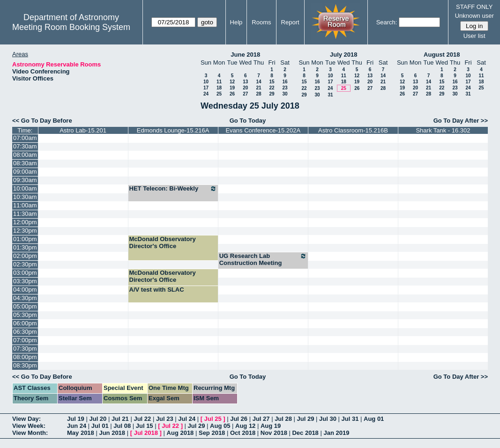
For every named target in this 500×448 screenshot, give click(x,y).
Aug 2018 (180, 433)
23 (285, 88)
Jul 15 (145, 426)
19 (232, 88)
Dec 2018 (305, 433)
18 (219, 88)
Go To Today (248, 121)
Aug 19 (271, 426)
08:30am (25, 163)
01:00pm (25, 239)
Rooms (261, 22)
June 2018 (245, 55)
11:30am (25, 214)
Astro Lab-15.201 (83, 130)
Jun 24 (77, 426)
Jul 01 (100, 426)
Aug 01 (374, 419)
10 (206, 82)
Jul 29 (306, 419)
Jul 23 (165, 419)
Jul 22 (142, 419)
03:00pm (25, 273)
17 (206, 88)
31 (330, 95)
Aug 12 (245, 426)
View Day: (26, 419)
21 (258, 88)
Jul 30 (328, 419)
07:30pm (25, 349)
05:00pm (25, 306)
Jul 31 (350, 419)
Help (236, 22)
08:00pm (25, 357)
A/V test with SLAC (157, 290)
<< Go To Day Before (42, 121)
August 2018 (442, 55)
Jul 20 (98, 419)
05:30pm (25, 315)
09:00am (25, 172)
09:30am (25, 180)
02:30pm (25, 264)
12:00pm (25, 222)
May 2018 (81, 433)
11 (219, 82)
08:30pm (25, 365)
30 (285, 94)
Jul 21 (120, 419)
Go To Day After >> (461, 121)
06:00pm (25, 323)
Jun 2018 (112, 433)
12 (232, 82)
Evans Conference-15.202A (263, 130)
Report (290, 22)
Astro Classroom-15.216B (353, 130)
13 (245, 82)
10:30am (25, 197)
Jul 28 (283, 419)
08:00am (25, 155)
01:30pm (25, 247)
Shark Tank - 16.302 (443, 130)
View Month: (30, 433)
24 (206, 94)
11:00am (25, 205)
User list (474, 36)
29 (272, 94)
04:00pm (25, 290)
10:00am (25, 188)
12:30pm (25, 231)
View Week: (29, 426)
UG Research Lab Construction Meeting (263, 259)
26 (232, 94)
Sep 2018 (212, 433)
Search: (387, 22)
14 (258, 82)
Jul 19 (76, 419)
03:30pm (25, 281)
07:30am (25, 146)
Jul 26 (239, 419)
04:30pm (25, 298)
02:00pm (25, 256)
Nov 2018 (274, 433)
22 (272, 88)
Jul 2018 (146, 433)
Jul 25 (213, 419)
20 (245, 88)
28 (258, 94)
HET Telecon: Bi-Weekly (173, 189)
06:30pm (25, 332)
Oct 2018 (243, 433)
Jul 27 (261, 419)
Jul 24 (187, 419)
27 (245, 94)
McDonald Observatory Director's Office (163, 242)
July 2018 (344, 55)
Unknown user (474, 16)
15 (272, 82)
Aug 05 (220, 426)
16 (285, 82)
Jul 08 (122, 426)
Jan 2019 (336, 433)
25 (219, 94)
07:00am (25, 138)
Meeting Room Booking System (71, 27)
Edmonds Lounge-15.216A (173, 130)
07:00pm (25, 340)
